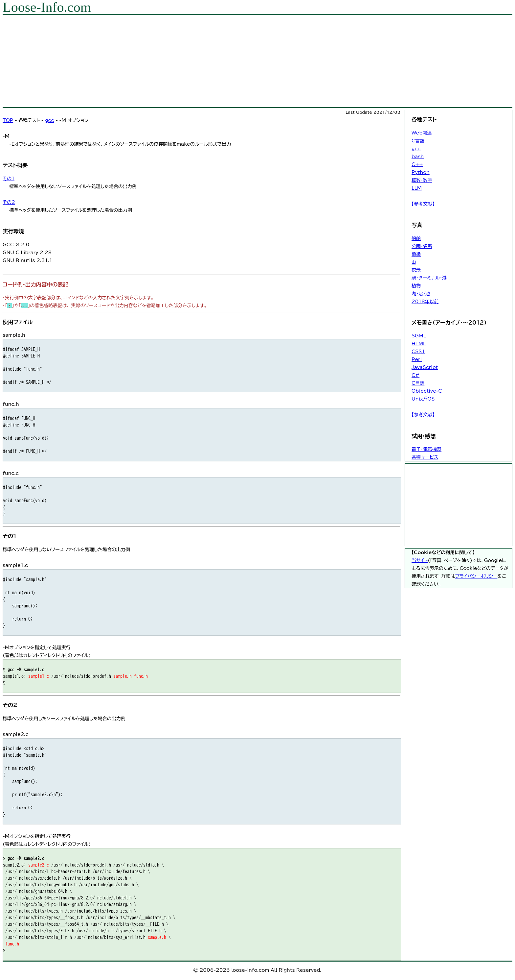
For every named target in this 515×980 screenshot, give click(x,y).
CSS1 (418, 352)
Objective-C (427, 391)
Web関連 (422, 133)
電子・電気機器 (426, 449)
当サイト (420, 560)
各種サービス (425, 457)
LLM (417, 188)
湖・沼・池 (421, 294)
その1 (9, 179)
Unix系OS (423, 399)
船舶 (416, 238)
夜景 (416, 270)
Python (421, 172)
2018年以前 (425, 302)
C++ (417, 164)
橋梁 (416, 254)
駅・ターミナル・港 (429, 278)
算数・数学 (422, 180)
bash (418, 157)
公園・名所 (422, 246)
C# (415, 375)
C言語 (418, 141)
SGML (419, 336)
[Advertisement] (200, 61)
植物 (416, 286)
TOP (8, 120)
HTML (419, 344)
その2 (9, 202)
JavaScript (425, 367)
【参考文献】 (423, 204)
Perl (417, 359)
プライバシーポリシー (476, 576)
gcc (49, 120)
